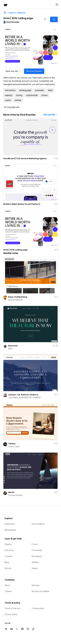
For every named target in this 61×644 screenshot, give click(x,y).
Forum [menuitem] (35, 544)
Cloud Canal (14, 446)
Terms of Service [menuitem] (12, 608)
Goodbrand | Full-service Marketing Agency (25, 158)
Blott (10, 349)
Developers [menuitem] (37, 556)
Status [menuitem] (35, 568)
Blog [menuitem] (7, 562)
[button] (45, 19)
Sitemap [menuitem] (35, 585)
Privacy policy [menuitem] (11, 614)
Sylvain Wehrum (15, 300)
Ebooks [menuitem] (8, 568)
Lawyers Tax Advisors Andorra (23, 395)
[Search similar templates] (54, 19)
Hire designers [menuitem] (38, 524)
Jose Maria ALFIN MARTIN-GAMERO (24, 398)
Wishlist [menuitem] (35, 562)
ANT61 (11, 492)
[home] (5, 5)
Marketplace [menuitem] (10, 530)
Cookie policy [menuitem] (38, 608)
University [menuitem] (9, 550)
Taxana (12, 444)
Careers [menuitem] (8, 591)
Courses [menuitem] (8, 556)
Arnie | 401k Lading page (15, 250)
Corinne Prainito (15, 495)
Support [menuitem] (8, 544)
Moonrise (13, 346)
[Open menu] (57, 5)
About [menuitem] (7, 585)
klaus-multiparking (18, 297)
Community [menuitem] (37, 550)
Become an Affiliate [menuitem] (41, 591)
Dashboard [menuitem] (10, 524)
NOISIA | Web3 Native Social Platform (22, 204)
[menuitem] (6, 629)
